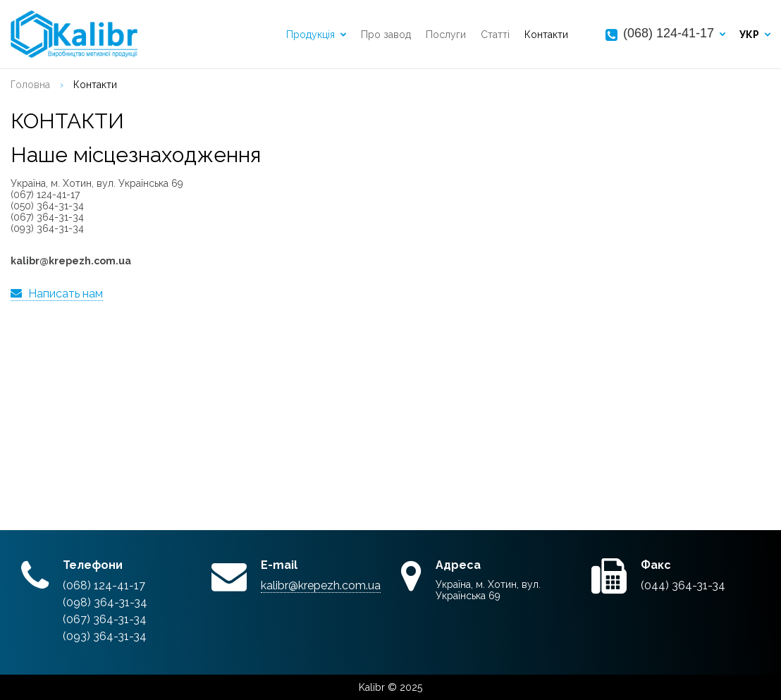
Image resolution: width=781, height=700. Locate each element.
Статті (495, 35)
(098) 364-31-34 (105, 602)
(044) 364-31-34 (683, 585)
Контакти (546, 35)
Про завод (386, 35)
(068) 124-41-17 (669, 33)
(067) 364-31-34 (105, 619)
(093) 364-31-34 (105, 636)
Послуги (446, 35)
